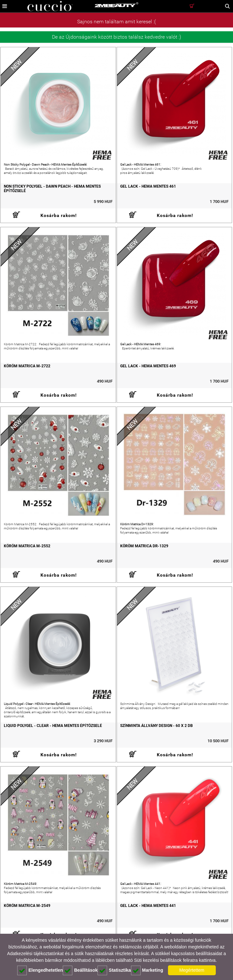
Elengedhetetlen (40, 970)
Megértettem (192, 970)
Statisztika (114, 970)
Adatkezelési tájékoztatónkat (35, 954)
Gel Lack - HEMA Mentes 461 (148, 186)
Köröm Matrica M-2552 (27, 546)
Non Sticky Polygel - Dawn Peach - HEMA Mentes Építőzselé (52, 189)
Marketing (147, 970)
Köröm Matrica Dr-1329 (144, 546)
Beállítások (80, 970)
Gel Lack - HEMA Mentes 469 (148, 366)
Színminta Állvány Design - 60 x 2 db (157, 726)
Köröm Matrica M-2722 (27, 366)
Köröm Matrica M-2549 (27, 906)
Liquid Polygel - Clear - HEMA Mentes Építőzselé (53, 726)
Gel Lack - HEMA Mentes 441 (148, 906)
